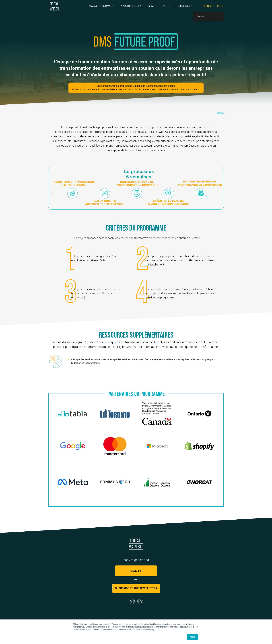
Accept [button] (193, 637)
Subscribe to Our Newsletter (136, 588)
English (220, 112)
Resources (184, 6)
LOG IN (219, 6)
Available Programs (100, 6)
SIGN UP (208, 6)
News (151, 6)
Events (166, 6)
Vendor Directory (131, 6)
